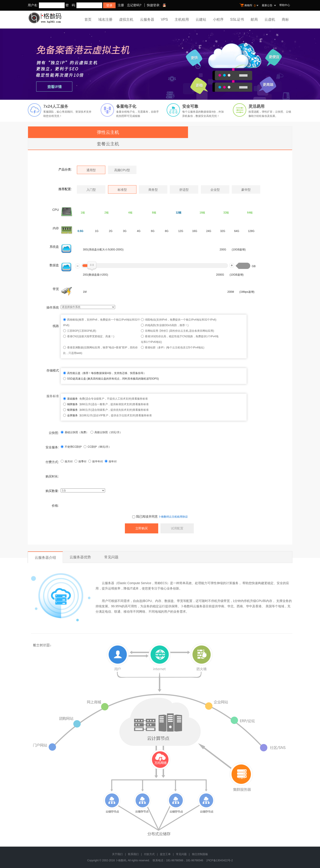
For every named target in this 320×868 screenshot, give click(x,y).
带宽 (56, 289)
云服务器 (147, 19)
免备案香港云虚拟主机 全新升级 (160, 64)
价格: (55, 506)
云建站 (201, 19)
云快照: (54, 433)
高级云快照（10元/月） (106, 432)
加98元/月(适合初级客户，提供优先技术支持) (100, 410)
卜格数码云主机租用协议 (173, 517)
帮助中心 (285, 5)
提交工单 (165, 854)
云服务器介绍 (45, 558)
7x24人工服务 (56, 106)
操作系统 (53, 307)
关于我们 (117, 854)
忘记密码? (134, 5)
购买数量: (52, 491)
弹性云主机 (108, 132)
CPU (56, 210)
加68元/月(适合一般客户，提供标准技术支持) (100, 404)
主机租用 (182, 19)
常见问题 (111, 557)
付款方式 (149, 854)
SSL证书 (237, 19)
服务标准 (53, 396)
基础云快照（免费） (75, 432)
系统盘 (54, 247)
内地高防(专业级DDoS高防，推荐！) (167, 325)
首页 (88, 19)
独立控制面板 (200, 854)
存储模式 (53, 370)
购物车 (250, 6)
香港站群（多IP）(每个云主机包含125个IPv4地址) (175, 348)
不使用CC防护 (71, 447)
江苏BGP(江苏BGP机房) (82, 331)
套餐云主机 (108, 144)
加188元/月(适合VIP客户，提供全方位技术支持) (101, 415)
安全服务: (52, 447)
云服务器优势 (80, 557)
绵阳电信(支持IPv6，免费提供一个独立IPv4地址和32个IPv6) (181, 320)
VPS (164, 19)
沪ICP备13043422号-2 (220, 860)
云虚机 (270, 19)
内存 (56, 228)
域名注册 (105, 19)
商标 (285, 19)
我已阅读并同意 (145, 516)
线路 (56, 326)
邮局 (254, 19)
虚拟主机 (126, 19)
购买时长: (52, 476)
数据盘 (54, 265)
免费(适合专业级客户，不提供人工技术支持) (99, 399)
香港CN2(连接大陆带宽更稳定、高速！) (91, 336)
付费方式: (52, 462)
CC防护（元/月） (97, 447)
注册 (121, 5)
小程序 (218, 19)
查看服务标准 (140, 399)
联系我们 (133, 854)
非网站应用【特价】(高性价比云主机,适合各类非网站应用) (179, 331)
